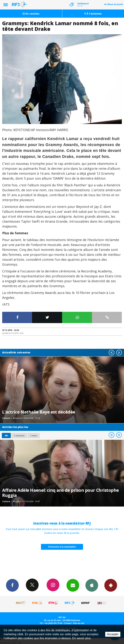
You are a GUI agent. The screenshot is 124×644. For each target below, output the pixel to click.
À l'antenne (93, 14)
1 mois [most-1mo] (34, 436)
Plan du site (79, 623)
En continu (31, 14)
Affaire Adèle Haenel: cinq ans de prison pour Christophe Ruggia (61, 493)
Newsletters (73, 585)
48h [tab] (6, 436)
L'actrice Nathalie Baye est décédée (39, 412)
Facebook (12, 585)
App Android (111, 585)
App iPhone (92, 585)
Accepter (113, 634)
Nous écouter (115, 4)
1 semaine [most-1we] (19, 436)
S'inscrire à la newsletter (62, 547)
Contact (68, 623)
